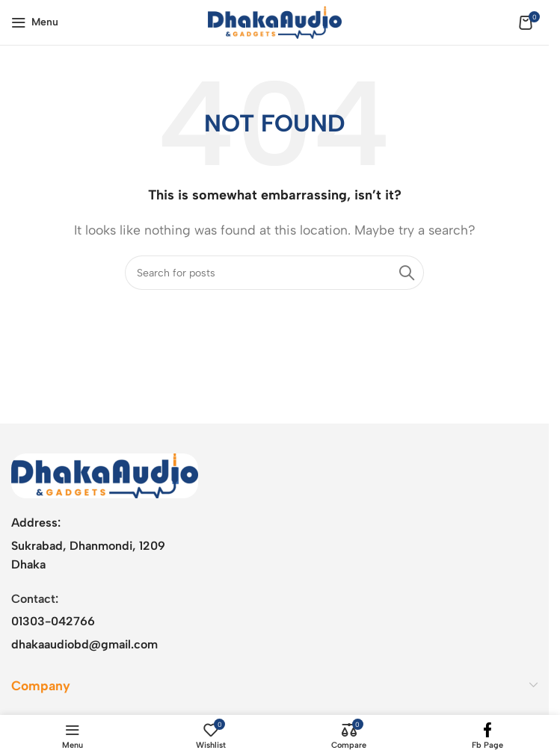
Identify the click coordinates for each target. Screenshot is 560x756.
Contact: (35, 599)
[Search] (274, 273)
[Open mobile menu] (35, 22)
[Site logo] (275, 21)
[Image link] (105, 475)
